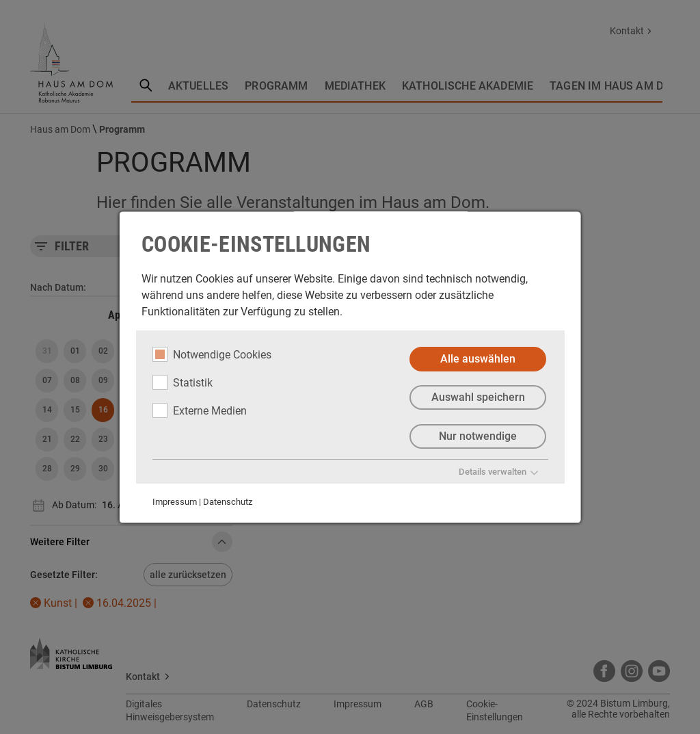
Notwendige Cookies (212, 354)
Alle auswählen (478, 359)
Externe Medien (200, 410)
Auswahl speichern (477, 398)
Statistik (183, 382)
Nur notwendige (478, 437)
